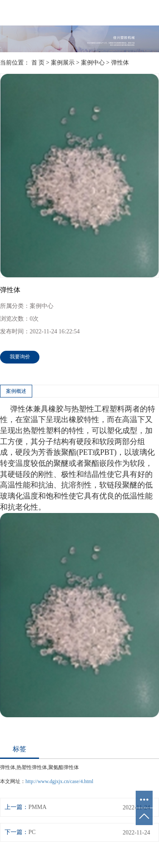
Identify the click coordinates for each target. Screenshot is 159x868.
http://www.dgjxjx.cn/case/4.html (59, 781)
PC (32, 832)
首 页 (38, 63)
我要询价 (20, 357)
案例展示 (63, 63)
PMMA (38, 807)
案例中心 (93, 63)
